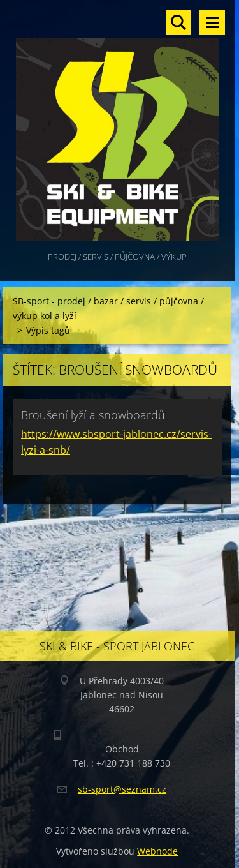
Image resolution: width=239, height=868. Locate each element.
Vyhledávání (178, 22)
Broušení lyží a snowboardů (93, 415)
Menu (212, 22)
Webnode (157, 851)
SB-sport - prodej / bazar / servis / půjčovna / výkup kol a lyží (108, 308)
